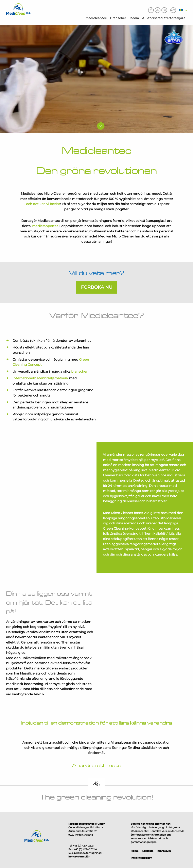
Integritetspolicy (141, 858)
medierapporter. (46, 226)
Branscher (118, 18)
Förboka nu (97, 287)
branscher (79, 371)
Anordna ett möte (97, 765)
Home (135, 851)
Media (134, 18)
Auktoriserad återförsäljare (164, 18)
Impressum (164, 851)
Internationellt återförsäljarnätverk (40, 378)
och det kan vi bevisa (43, 204)
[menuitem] (96, 18)
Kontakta (148, 851)
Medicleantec (96, 18)
